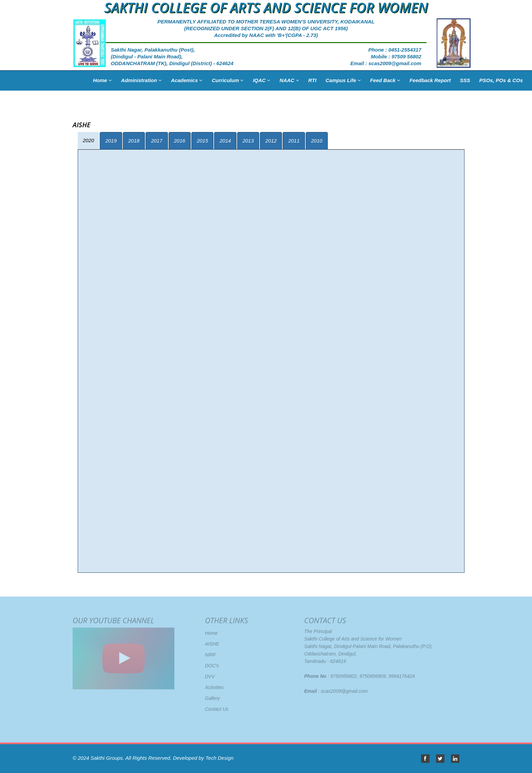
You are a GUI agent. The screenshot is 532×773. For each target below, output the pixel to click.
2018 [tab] (134, 141)
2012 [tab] (271, 141)
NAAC (289, 80)
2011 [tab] (294, 141)
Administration (141, 80)
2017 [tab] (157, 141)
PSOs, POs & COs (501, 80)
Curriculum (228, 80)
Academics (187, 80)
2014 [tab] (225, 141)
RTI (312, 80)
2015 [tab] (202, 141)
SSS (465, 80)
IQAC (262, 80)
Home (102, 80)
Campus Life (343, 80)
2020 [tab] (88, 140)
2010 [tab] (317, 141)
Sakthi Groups (107, 758)
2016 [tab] (180, 141)
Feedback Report (430, 80)
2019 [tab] (111, 141)
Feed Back (385, 80)
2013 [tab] (248, 141)
